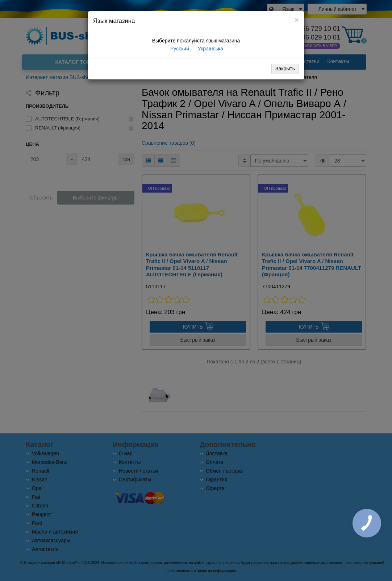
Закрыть (285, 69)
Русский (179, 49)
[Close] (297, 20)
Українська (210, 49)
